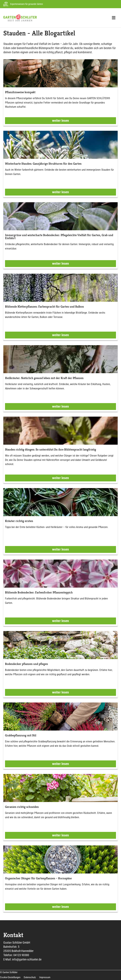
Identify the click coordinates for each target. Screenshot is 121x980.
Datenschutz (30, 977)
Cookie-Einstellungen (10, 977)
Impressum (45, 977)
